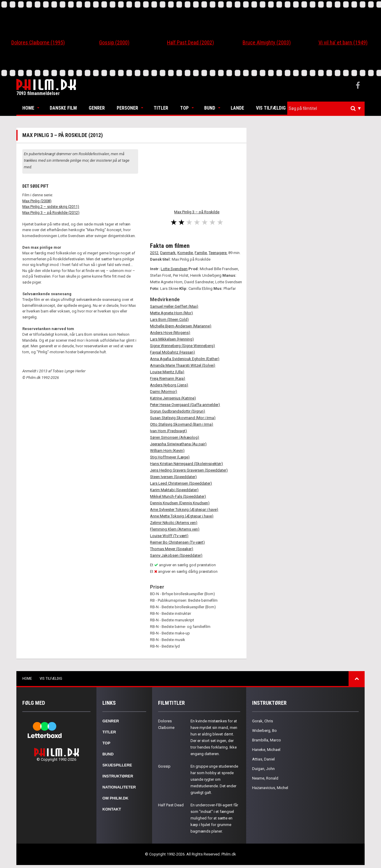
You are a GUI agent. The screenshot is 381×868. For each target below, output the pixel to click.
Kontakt (112, 809)
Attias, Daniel (263, 759)
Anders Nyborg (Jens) (169, 385)
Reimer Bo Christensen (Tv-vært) (177, 542)
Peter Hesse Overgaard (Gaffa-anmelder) (185, 405)
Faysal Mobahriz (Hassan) (172, 352)
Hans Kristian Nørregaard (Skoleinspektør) (186, 464)
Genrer (97, 108)
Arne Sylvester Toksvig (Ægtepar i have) (184, 510)
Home (28, 108)
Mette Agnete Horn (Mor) (171, 313)
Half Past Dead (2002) (190, 42)
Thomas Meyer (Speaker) (172, 549)
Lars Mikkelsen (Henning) (172, 339)
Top (184, 108)
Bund (210, 108)
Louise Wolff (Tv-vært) (169, 536)
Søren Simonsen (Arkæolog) (175, 437)
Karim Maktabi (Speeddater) (174, 490)
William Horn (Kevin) (167, 451)
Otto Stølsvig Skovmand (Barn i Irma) (182, 424)
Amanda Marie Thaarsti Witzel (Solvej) (183, 365)
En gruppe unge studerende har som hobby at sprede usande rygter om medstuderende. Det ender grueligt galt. (214, 779)
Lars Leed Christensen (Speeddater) (181, 483)
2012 (154, 253)
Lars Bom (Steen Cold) (169, 319)
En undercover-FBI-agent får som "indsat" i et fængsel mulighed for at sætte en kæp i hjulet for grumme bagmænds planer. (214, 818)
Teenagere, (218, 253)
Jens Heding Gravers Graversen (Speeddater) (189, 470)
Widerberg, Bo (264, 731)
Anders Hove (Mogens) (170, 333)
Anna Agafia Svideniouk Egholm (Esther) (185, 359)
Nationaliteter (119, 787)
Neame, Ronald (265, 778)
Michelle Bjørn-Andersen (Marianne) (181, 326)
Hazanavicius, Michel (270, 788)
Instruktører (118, 776)
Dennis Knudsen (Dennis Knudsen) (180, 503)
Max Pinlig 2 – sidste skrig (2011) (51, 207)
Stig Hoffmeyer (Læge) (170, 457)
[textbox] (327, 108)
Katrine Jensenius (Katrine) (173, 398)
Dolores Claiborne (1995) (38, 42)
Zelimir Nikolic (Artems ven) (174, 523)
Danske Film (63, 108)
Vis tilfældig (271, 108)
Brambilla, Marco (267, 740)
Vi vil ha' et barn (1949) (343, 42)
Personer (127, 108)
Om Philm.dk (115, 798)
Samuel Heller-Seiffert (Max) (174, 306)
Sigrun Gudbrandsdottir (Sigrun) (178, 411)
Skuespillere (117, 765)
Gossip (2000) (114, 42)
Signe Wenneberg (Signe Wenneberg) (182, 346)
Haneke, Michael (266, 750)
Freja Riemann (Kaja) (168, 378)
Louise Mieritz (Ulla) (167, 372)
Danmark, (168, 253)
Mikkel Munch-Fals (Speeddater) (178, 496)
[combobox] (326, 109)
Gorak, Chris (263, 721)
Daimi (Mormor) (164, 392)
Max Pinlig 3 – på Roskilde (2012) (51, 213)
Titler (161, 108)
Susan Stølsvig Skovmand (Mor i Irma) (183, 418)
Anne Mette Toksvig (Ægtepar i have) (182, 516)
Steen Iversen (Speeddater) (173, 477)
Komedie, (186, 253)
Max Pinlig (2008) (37, 201)
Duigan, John (263, 769)
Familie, (201, 253)
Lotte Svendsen (174, 269)
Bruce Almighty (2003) (267, 42)
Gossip (164, 766)
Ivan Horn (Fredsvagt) (168, 431)
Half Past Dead (171, 805)
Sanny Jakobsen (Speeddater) (176, 555)
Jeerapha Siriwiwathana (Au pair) (178, 444)
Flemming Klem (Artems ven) (175, 529)
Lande (237, 108)
